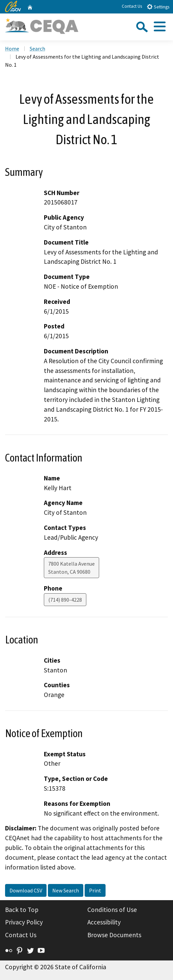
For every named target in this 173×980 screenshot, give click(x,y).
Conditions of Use (112, 910)
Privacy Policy (24, 922)
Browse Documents (114, 935)
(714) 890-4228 (65, 600)
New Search (66, 890)
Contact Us (132, 6)
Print (95, 890)
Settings (158, 7)
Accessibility (104, 922)
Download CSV (26, 890)
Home (12, 49)
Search (37, 49)
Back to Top (22, 910)
